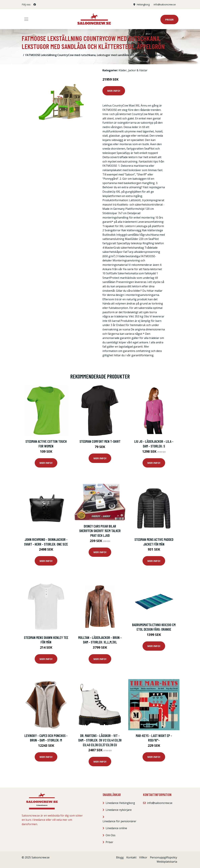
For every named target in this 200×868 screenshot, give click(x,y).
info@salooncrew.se (165, 4)
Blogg (120, 857)
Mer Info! (114, 91)
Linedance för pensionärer (119, 821)
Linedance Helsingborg (120, 803)
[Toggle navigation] (26, 19)
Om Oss (111, 835)
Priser (169, 20)
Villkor (143, 857)
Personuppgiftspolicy (164, 857)
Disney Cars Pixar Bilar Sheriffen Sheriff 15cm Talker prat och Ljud (100, 531)
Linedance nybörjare (119, 810)
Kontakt (131, 857)
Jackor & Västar (138, 70)
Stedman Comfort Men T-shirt (100, 441)
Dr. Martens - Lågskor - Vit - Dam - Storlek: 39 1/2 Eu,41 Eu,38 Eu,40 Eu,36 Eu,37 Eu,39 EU (100, 740)
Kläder (123, 70)
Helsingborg (143, 4)
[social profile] (35, 5)
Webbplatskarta (167, 862)
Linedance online (116, 828)
